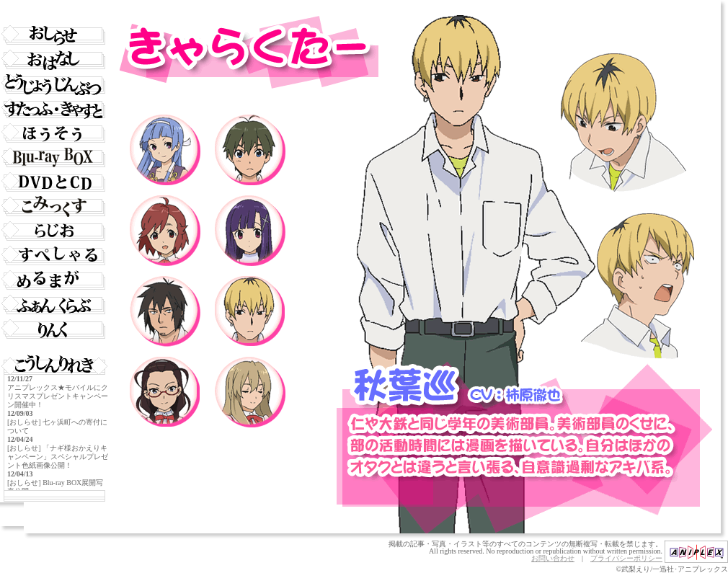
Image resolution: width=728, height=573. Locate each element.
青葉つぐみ (165, 231)
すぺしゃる (54, 256)
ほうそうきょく (54, 133)
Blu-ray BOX (54, 158)
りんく (54, 329)
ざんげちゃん (250, 231)
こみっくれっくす (54, 207)
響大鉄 (165, 311)
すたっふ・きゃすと (54, 109)
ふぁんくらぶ (54, 305)
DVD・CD (54, 182)
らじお (54, 231)
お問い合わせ (553, 558)
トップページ (54, 11)
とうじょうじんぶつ (54, 84)
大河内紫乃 (250, 392)
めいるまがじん (54, 280)
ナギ (165, 150)
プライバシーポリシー (626, 558)
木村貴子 (165, 392)
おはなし (54, 60)
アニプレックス (696, 552)
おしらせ (54, 35)
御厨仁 (250, 150)
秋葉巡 (250, 311)
